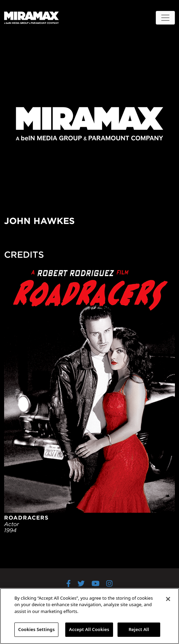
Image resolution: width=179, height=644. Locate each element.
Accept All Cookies (89, 629)
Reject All (139, 629)
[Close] (168, 599)
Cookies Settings (36, 629)
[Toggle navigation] (165, 18)
